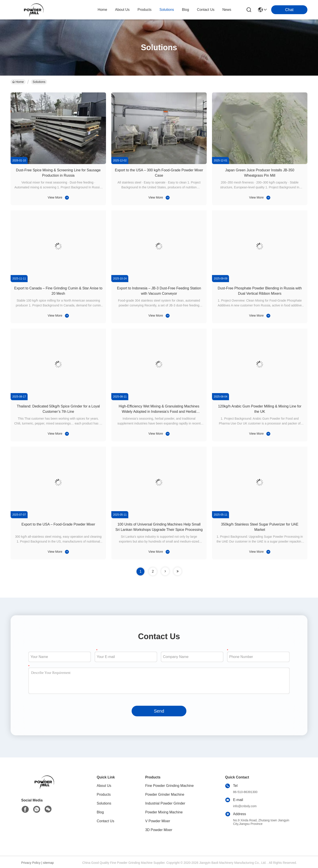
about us (122, 10)
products (145, 10)
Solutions (104, 803)
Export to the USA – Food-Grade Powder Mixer (58, 524)
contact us (206, 10)
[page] (165, 571)
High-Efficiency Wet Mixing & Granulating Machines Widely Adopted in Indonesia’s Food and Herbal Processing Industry (159, 412)
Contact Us (105, 821)
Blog (100, 812)
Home (102, 10)
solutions (167, 10)
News (227, 10)
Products (104, 794)
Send (159, 711)
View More (55, 197)
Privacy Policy (31, 863)
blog (185, 10)
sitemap (48, 863)
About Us (104, 786)
